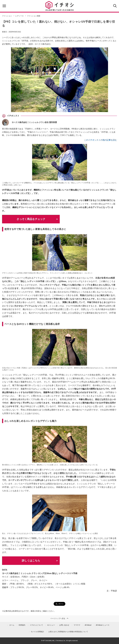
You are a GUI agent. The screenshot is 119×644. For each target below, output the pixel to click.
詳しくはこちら (31, 561)
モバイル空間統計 (37, 632)
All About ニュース (103, 625)
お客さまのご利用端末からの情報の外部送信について (68, 632)
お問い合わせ (64, 625)
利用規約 (22, 625)
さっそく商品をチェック (31, 219)
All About (88, 625)
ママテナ (77, 625)
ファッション (7, 16)
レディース (19, 16)
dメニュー (51, 625)
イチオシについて (36, 625)
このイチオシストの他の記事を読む (100, 140)
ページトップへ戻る (60, 618)
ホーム (12, 625)
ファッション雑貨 (34, 16)
